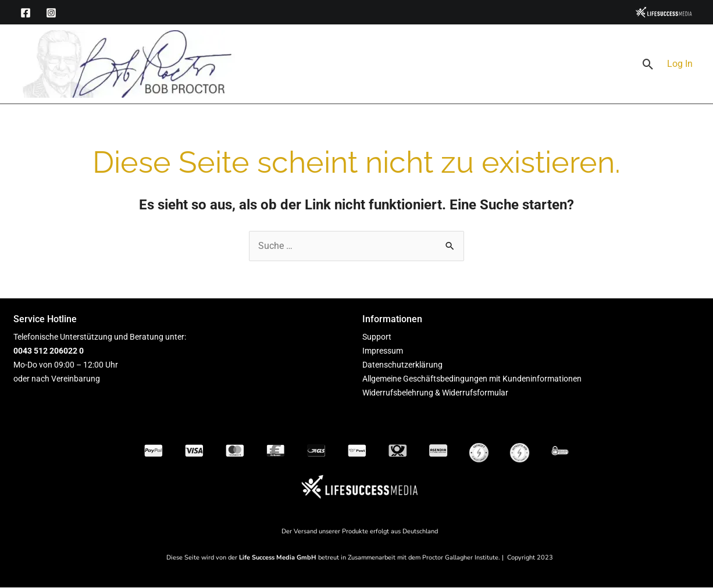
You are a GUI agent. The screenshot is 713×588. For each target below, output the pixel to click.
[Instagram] (51, 13)
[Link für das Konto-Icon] (680, 64)
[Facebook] (26, 13)
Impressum (383, 351)
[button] (648, 64)
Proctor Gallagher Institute (460, 557)
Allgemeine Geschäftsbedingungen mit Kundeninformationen (472, 379)
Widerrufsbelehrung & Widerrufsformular (435, 393)
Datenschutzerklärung (402, 365)
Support (377, 337)
